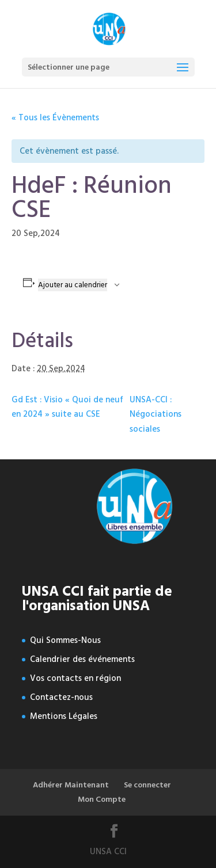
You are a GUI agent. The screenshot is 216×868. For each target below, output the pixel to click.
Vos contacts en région (75, 678)
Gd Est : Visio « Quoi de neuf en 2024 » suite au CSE (67, 407)
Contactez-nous (61, 697)
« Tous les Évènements (55, 118)
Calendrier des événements (82, 659)
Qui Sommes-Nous (65, 640)
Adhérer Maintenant (71, 785)
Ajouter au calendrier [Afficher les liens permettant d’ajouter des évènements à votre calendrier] (73, 285)
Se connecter (147, 785)
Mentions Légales (64, 716)
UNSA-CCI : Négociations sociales (156, 414)
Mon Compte (102, 799)
